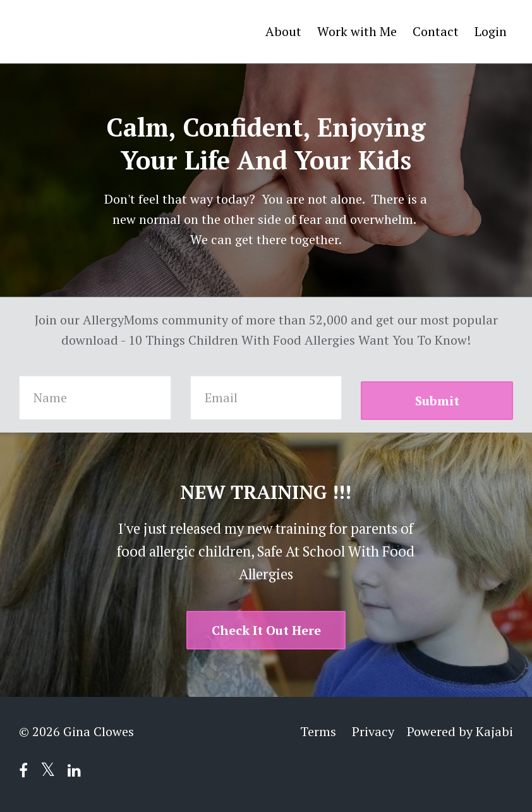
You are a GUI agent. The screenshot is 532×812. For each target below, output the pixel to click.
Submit (437, 401)
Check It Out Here (266, 630)
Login (491, 31)
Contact (436, 31)
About (283, 31)
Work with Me (357, 31)
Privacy (373, 731)
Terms (318, 731)
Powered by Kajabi (460, 731)
